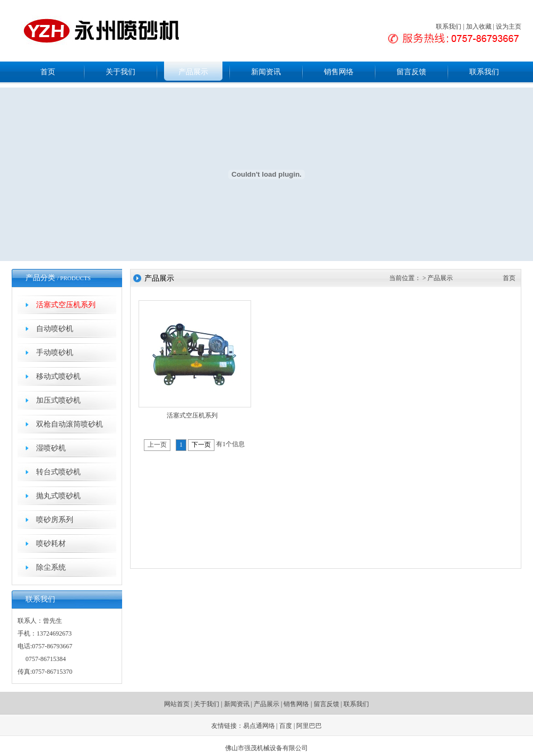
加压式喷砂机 (58, 400)
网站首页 (177, 704)
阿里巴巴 (309, 726)
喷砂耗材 (51, 544)
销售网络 (339, 72)
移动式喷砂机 (58, 376)
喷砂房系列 (55, 520)
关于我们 (121, 72)
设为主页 (509, 27)
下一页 (201, 445)
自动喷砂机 (55, 329)
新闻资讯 (266, 72)
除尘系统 (51, 567)
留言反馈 (411, 72)
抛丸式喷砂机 (58, 496)
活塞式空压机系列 (66, 305)
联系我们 (449, 27)
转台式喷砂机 (58, 472)
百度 (286, 726)
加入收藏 (479, 27)
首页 (48, 72)
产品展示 (193, 72)
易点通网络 (259, 726)
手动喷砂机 (55, 353)
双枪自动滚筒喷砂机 (70, 424)
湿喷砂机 (51, 448)
